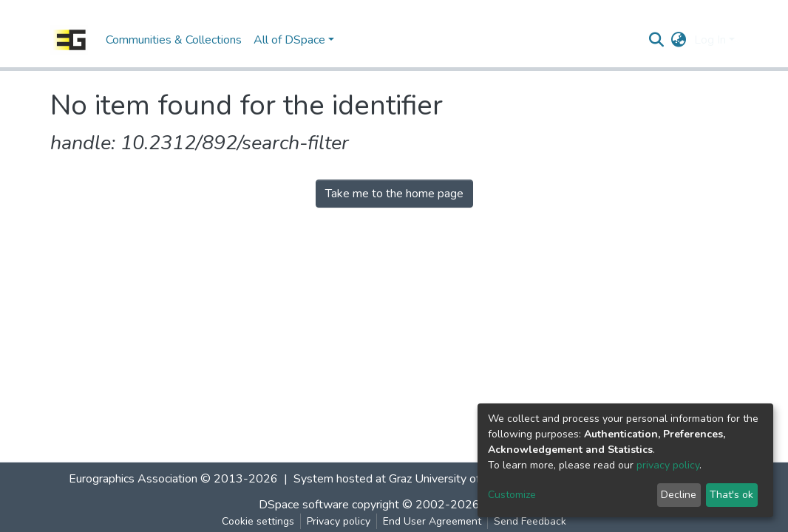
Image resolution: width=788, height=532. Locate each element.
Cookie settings (258, 521)
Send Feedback (530, 521)
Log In (710, 40)
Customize (512, 495)
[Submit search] (657, 40)
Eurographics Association (133, 479)
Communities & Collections (174, 40)
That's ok (731, 495)
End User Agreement (432, 521)
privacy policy (668, 465)
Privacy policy (339, 521)
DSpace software (304, 505)
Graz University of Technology (465, 479)
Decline (679, 495)
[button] (679, 40)
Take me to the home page (394, 194)
